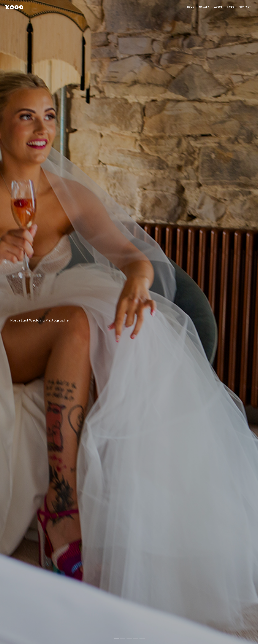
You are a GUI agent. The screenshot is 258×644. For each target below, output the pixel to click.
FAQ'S (231, 7)
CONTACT (245, 7)
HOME (190, 7)
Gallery (204, 7)
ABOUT (218, 7)
